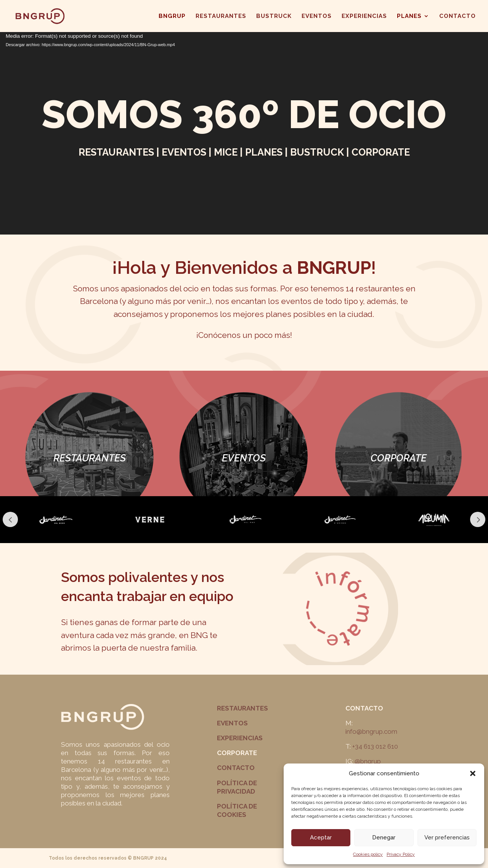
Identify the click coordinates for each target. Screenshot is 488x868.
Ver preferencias (447, 837)
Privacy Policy (401, 854)
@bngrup (368, 761)
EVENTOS (317, 16)
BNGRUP (172, 16)
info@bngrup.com (371, 731)
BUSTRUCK (274, 16)
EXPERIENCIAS (364, 16)
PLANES (409, 16)
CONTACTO (457, 16)
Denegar (384, 837)
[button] (473, 773)
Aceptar (321, 837)
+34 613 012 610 (375, 746)
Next (478, 519)
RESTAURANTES (221, 16)
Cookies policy (368, 854)
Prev (10, 519)
